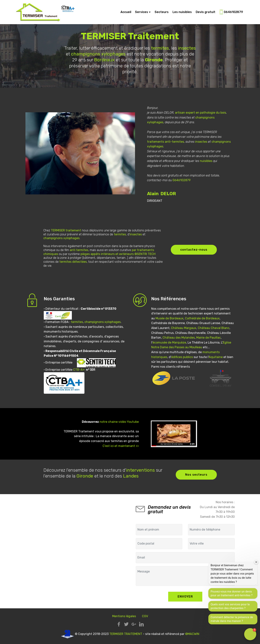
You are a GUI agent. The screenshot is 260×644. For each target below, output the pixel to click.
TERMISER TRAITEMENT (126, 634)
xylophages (113, 54)
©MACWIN (192, 634)
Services (142, 12)
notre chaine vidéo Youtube (119, 422)
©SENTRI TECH (145, 254)
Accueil (126, 12)
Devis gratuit (206, 12)
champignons (86, 54)
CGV (145, 616)
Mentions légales (124, 616)
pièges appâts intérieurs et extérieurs (107, 254)
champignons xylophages (103, 322)
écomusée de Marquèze (169, 342)
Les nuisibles (182, 12)
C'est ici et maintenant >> (121, 446)
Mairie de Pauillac (209, 338)
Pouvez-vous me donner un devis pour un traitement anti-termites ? (232, 593)
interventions (140, 470)
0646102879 (231, 12)
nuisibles (206, 161)
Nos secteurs (196, 475)
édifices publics (182, 357)
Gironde (85, 476)
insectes (187, 48)
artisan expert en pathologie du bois (201, 113)
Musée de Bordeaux (169, 318)
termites (160, 48)
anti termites (79, 250)
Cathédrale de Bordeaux (202, 318)
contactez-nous (194, 250)
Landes (131, 476)
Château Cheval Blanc (214, 328)
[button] (250, 634)
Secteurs (162, 12)
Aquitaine (216, 357)
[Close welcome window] (256, 562)
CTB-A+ (79, 370)
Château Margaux (184, 328)
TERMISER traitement (66, 230)
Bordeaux (104, 60)
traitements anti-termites (166, 142)
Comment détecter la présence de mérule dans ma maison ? (232, 619)
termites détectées (73, 262)
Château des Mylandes (179, 338)
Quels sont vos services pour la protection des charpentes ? (230, 606)
